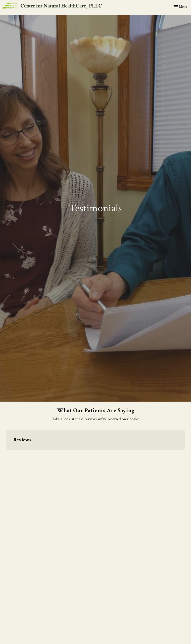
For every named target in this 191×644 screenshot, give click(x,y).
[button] (6, 455)
